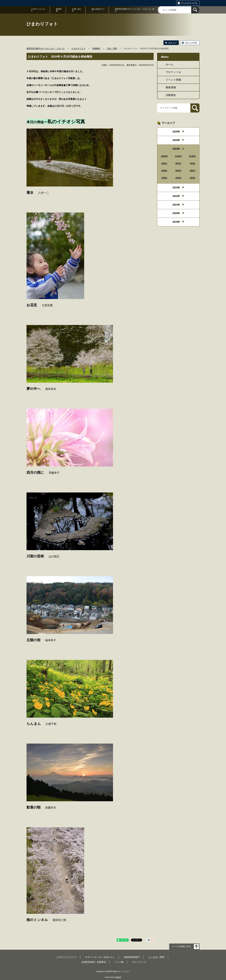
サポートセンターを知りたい (100, 957)
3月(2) (164, 178)
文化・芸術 (112, 48)
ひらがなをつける (189, 3)
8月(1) (178, 163)
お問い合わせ (77, 10)
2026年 (176, 132)
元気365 (118, 977)
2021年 (176, 205)
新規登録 (59, 10)
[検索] (195, 10)
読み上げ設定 (191, 43)
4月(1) (192, 171)
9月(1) (164, 163)
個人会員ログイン (98, 10)
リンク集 (119, 962)
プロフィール (173, 72)
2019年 (176, 222)
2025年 (176, 140)
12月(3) (164, 156)
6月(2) (164, 171)
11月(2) (178, 156)
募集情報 (171, 87)
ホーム (169, 64)
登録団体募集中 (132, 957)
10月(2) (192, 156)
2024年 (176, 149)
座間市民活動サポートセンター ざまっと (46, 48)
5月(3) (178, 171)
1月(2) (192, 178)
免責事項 (101, 962)
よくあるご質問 (156, 957)
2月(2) (178, 178)
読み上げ (173, 43)
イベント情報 (173, 80)
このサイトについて (38, 10)
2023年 (176, 188)
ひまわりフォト (79, 48)
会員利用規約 (88, 962)
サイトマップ (139, 962)
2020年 (176, 213)
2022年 (176, 196)
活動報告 (96, 48)
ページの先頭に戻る (181, 946)
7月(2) (192, 163)
